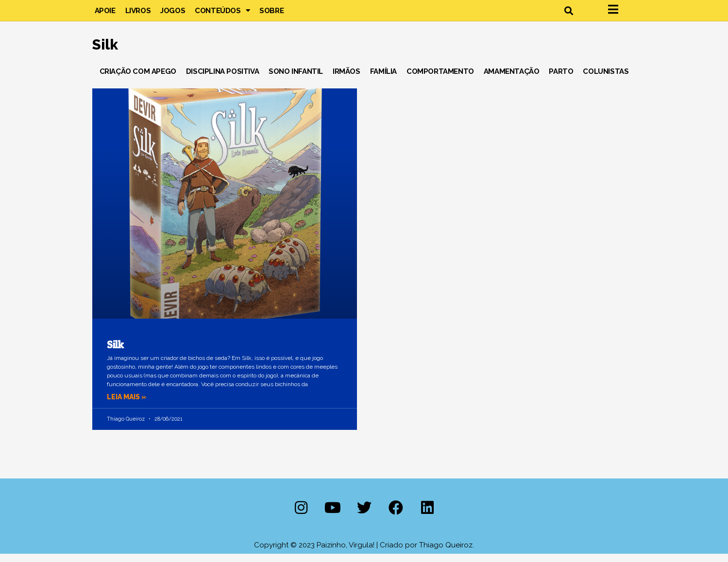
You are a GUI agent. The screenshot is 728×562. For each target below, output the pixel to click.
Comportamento (440, 80)
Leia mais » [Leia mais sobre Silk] (128, 406)
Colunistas (606, 80)
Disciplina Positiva (222, 80)
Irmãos (347, 80)
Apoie (105, 15)
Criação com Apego (138, 80)
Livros (138, 15)
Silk (115, 353)
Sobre (271, 15)
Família (383, 80)
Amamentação (512, 80)
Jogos (173, 15)
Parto (561, 80)
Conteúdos (222, 15)
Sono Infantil (296, 80)
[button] (569, 15)
